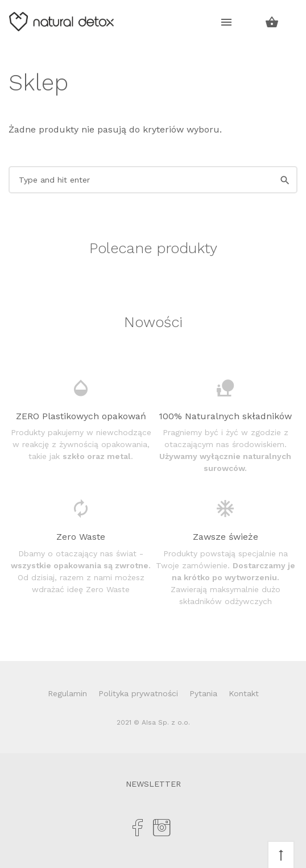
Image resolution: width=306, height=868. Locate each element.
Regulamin (67, 693)
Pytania (203, 693)
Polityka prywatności (138, 693)
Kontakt (244, 693)
